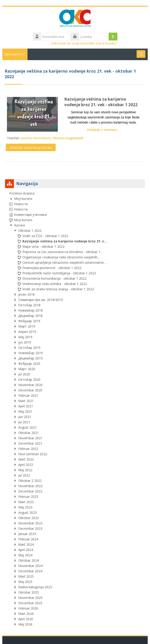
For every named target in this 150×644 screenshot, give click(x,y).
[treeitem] (75, 409)
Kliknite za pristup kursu (31, 147)
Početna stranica (22, 193)
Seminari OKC (15, 54)
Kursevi (20, 225)
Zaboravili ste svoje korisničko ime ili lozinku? (84, 43)
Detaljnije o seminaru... (103, 130)
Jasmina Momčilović (36, 138)
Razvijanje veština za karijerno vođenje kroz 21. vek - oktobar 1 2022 (101, 102)
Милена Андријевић (68, 138)
